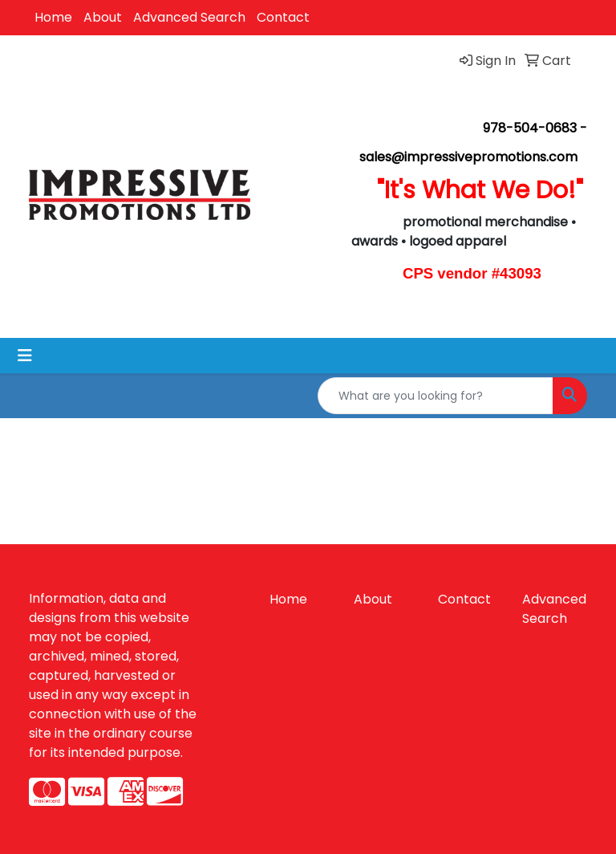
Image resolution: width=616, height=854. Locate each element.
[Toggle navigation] (25, 356)
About (103, 17)
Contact (283, 17)
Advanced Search (189, 17)
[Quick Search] (436, 396)
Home (53, 17)
